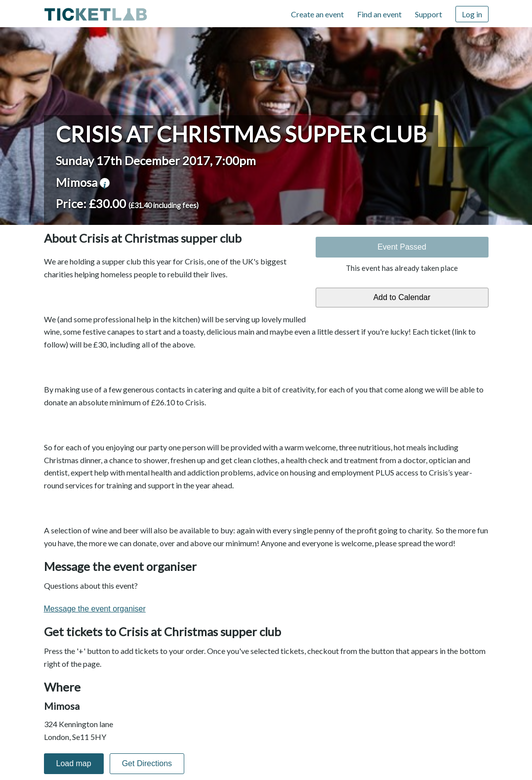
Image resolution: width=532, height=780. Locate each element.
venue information (105, 183)
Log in (472, 14)
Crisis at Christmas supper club (241, 134)
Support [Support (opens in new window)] (429, 14)
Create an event (317, 14)
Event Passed (402, 247)
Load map (74, 763)
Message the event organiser (95, 609)
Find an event (379, 14)
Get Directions (147, 763)
